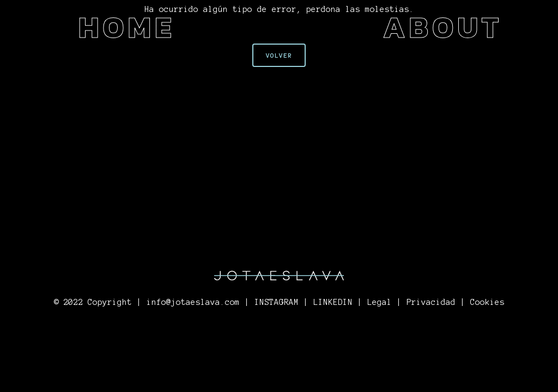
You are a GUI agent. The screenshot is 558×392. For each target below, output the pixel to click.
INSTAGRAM (277, 302)
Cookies (487, 302)
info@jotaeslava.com (193, 302)
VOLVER (279, 55)
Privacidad (431, 302)
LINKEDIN (333, 302)
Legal (380, 302)
